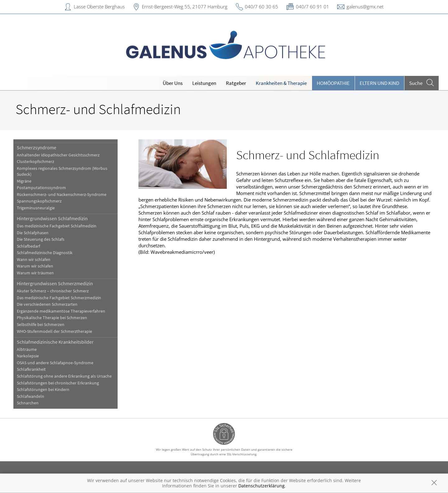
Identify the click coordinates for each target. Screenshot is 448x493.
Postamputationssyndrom (41, 188)
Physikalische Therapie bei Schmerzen (52, 318)
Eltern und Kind (379, 83)
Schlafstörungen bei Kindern (43, 390)
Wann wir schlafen (34, 260)
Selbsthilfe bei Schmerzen (41, 325)
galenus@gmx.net (365, 7)
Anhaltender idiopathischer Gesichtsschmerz (58, 155)
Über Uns (173, 83)
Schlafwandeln (30, 396)
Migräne (24, 181)
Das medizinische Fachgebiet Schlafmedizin (57, 226)
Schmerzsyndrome (37, 147)
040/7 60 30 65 (261, 7)
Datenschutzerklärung (261, 486)
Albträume (27, 349)
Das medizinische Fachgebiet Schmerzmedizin (59, 298)
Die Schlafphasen (33, 233)
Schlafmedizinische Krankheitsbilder (55, 342)
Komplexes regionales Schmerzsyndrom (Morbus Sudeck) (62, 171)
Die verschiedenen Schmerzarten (47, 304)
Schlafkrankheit (31, 369)
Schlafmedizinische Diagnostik (45, 253)
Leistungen (204, 83)
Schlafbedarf (28, 246)
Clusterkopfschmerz (35, 162)
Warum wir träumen (35, 273)
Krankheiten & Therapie (281, 83)
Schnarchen (28, 403)
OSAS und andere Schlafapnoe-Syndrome (55, 363)
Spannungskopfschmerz (39, 201)
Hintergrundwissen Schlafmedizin (52, 218)
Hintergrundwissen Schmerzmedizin (55, 283)
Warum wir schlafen (35, 266)
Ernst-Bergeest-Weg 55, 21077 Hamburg (185, 7)
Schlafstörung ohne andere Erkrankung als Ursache (64, 376)
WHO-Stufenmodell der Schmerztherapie (54, 331)
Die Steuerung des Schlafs (41, 239)
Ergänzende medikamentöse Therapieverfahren (61, 311)
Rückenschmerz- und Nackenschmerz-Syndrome (62, 195)
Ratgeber (236, 83)
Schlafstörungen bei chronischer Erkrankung (58, 383)
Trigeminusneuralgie (36, 208)
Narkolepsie (28, 356)
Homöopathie (333, 83)
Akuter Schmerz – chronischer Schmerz (53, 291)
